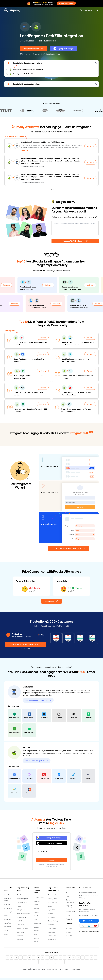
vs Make (69, 934)
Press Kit (69, 921)
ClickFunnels (21, 926)
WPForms (51, 926)
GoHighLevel (21, 911)
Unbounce (52, 919)
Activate (90, 146)
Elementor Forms (54, 897)
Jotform (51, 908)
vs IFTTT (69, 937)
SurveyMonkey (53, 923)
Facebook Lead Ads (24, 897)
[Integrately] (12, 10)
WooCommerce (39, 918)
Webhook (37, 903)
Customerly (8, 940)
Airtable (37, 932)
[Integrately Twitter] (83, 927)
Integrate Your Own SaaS (88, 894)
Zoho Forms (52, 937)
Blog (67, 894)
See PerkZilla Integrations (37, 762)
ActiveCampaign (23, 900)
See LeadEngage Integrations (38, 702)
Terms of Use (54, 868)
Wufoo (50, 915)
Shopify (36, 910)
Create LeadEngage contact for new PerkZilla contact (43, 142)
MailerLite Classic (23, 930)
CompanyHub (9, 914)
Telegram (37, 940)
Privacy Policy (65, 971)
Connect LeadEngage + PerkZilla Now (69, 550)
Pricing (68, 898)
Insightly (7, 906)
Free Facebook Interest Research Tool (87, 912)
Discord (37, 929)
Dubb (6, 936)
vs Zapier (69, 930)
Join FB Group (89, 922)
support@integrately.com (89, 933)
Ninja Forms (52, 930)
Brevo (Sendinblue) (23, 915)
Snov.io (7, 932)
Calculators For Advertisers (88, 917)
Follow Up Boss (8, 901)
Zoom (36, 936)
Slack (36, 921)
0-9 (7, 959)
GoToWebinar (22, 919)
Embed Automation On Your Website (88, 899)
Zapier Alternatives (70, 903)
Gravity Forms (53, 900)
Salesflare (8, 925)
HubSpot (20, 908)
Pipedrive (8, 921)
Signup (68, 917)
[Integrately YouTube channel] (95, 927)
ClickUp (37, 914)
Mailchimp (20, 923)
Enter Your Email (41, 853)
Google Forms (53, 904)
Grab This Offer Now (66, 3)
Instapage (52, 934)
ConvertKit (21, 934)
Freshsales (8, 910)
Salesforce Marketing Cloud (23, 939)
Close (6, 917)
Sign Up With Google (63, 49)
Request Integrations (70, 909)
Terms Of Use (75, 971)
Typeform (51, 911)
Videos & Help (71, 913)
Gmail (36, 906)
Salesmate (8, 928)
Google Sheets (39, 899)
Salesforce (8, 897)
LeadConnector (22, 904)
